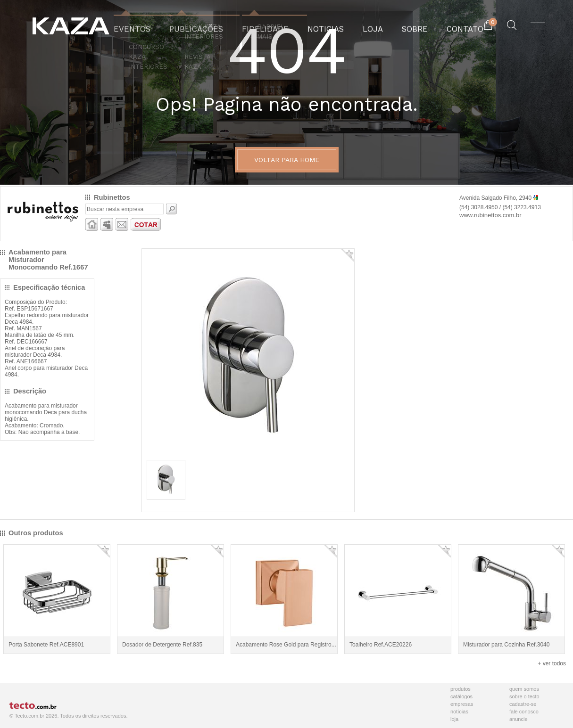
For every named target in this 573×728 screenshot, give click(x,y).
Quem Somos (524, 689)
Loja (454, 719)
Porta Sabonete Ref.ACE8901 (46, 645)
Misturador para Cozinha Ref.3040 (506, 645)
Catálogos (461, 696)
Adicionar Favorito (348, 255)
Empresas (462, 704)
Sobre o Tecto (524, 696)
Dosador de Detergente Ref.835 (162, 645)
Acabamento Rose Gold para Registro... (286, 645)
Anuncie (519, 719)
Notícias (459, 712)
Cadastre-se (523, 704)
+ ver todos (552, 663)
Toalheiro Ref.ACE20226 (381, 645)
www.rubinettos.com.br (490, 215)
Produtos (461, 689)
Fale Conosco (524, 712)
